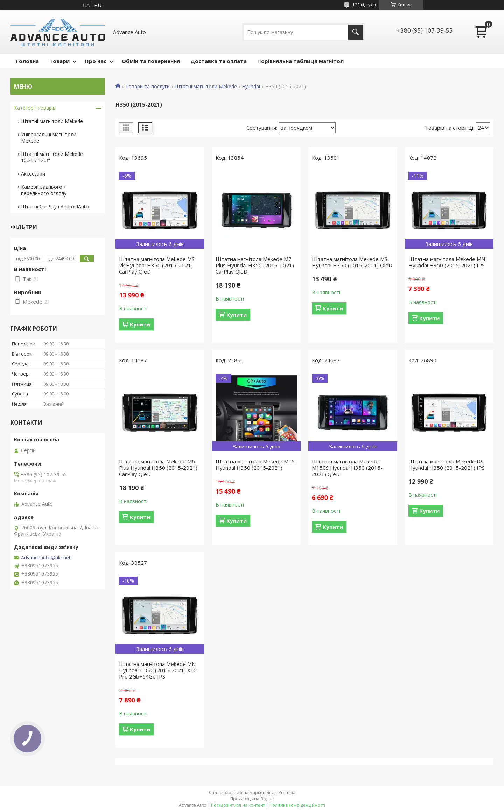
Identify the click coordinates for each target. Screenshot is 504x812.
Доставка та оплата (219, 61)
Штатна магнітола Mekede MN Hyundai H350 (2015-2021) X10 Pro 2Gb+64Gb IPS (158, 670)
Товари (59, 61)
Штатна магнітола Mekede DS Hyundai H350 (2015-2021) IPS (447, 465)
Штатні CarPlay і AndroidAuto (55, 207)
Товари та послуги (148, 87)
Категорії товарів (35, 108)
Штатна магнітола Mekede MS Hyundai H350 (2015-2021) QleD (352, 262)
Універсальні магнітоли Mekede (49, 137)
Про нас (96, 61)
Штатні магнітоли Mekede (206, 87)
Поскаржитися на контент (238, 805)
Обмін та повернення (151, 61)
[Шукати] (356, 32)
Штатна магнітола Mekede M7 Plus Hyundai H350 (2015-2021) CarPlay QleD (255, 265)
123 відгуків (364, 5)
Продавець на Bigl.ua (252, 799)
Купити (140, 324)
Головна (27, 61)
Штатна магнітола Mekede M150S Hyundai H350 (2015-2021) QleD (347, 468)
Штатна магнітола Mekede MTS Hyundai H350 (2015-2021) (255, 465)
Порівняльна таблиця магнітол (300, 61)
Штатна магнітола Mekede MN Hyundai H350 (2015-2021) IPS (447, 262)
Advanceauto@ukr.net (46, 558)
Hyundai (251, 87)
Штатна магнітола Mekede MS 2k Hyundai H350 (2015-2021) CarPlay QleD (157, 265)
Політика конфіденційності (297, 805)
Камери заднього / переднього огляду (44, 190)
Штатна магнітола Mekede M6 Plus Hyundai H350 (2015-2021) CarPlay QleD (158, 468)
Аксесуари (33, 174)
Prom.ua (287, 793)
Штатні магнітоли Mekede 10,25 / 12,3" (52, 157)
